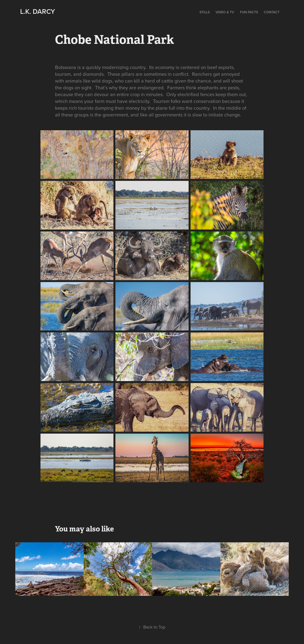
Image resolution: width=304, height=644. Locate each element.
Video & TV (225, 12)
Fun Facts (249, 12)
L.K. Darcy (38, 11)
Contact (272, 12)
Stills (205, 12)
